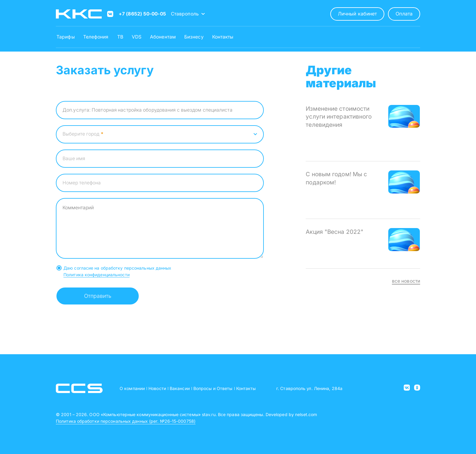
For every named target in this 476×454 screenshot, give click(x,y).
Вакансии (180, 388)
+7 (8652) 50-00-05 (142, 14)
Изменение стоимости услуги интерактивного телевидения (339, 117)
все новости (406, 281)
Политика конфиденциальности (97, 275)
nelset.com (306, 414)
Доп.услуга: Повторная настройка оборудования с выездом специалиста (148, 110)
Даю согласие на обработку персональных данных (117, 268)
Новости (157, 388)
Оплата (404, 14)
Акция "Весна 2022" (335, 232)
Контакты (246, 388)
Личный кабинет (357, 14)
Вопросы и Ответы (213, 388)
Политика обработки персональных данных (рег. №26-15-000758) (126, 421)
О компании (132, 388)
